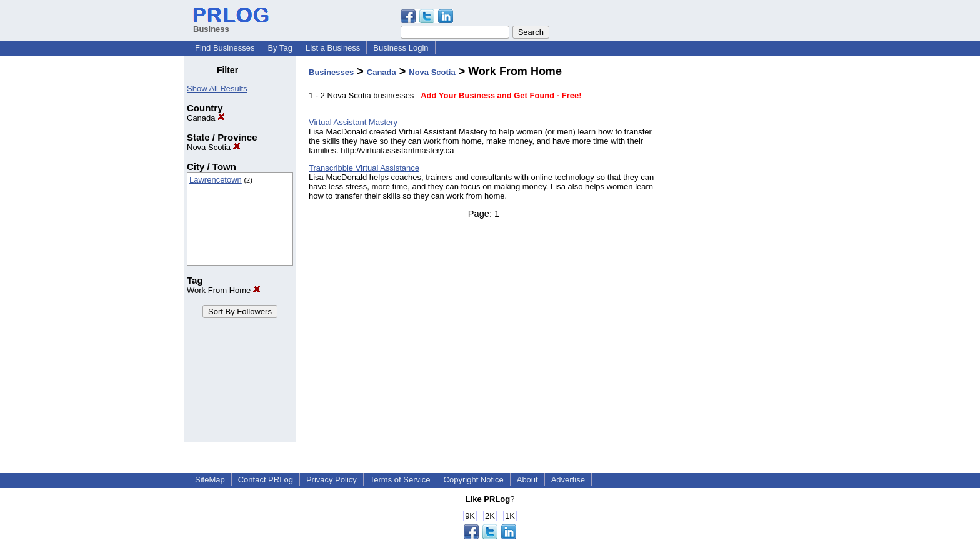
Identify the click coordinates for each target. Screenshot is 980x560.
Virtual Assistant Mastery (353, 122)
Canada (206, 118)
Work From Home (224, 290)
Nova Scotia (214, 147)
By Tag (280, 48)
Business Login (401, 48)
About (527, 480)
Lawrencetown (216, 180)
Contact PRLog (266, 480)
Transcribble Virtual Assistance (364, 168)
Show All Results (217, 88)
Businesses (331, 72)
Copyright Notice (474, 480)
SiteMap (210, 480)
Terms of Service (400, 480)
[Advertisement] (732, 252)
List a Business (333, 48)
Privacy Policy (332, 480)
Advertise (568, 480)
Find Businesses (225, 48)
